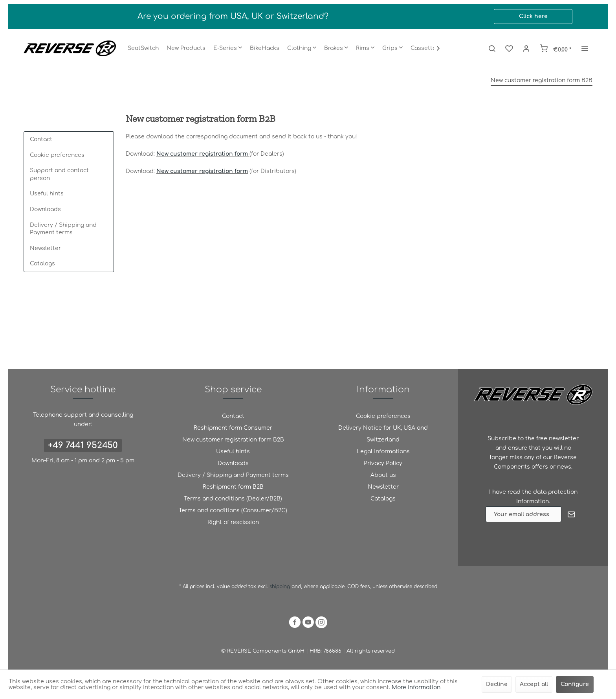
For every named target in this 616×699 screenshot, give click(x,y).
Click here (533, 16)
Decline (497, 684)
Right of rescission (233, 522)
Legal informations (383, 452)
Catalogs (42, 264)
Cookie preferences (57, 155)
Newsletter (45, 248)
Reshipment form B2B (233, 487)
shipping (280, 587)
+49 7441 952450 (83, 445)
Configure (575, 684)
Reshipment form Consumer (233, 428)
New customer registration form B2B (233, 440)
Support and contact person (59, 174)
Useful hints (47, 194)
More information (416, 687)
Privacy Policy (383, 463)
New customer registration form (202, 154)
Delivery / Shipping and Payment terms (63, 229)
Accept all (534, 684)
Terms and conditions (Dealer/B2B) (233, 499)
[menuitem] (143, 48)
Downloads (45, 209)
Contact (41, 139)
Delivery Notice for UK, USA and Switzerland (383, 434)
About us (383, 475)
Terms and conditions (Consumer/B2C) (233, 510)
